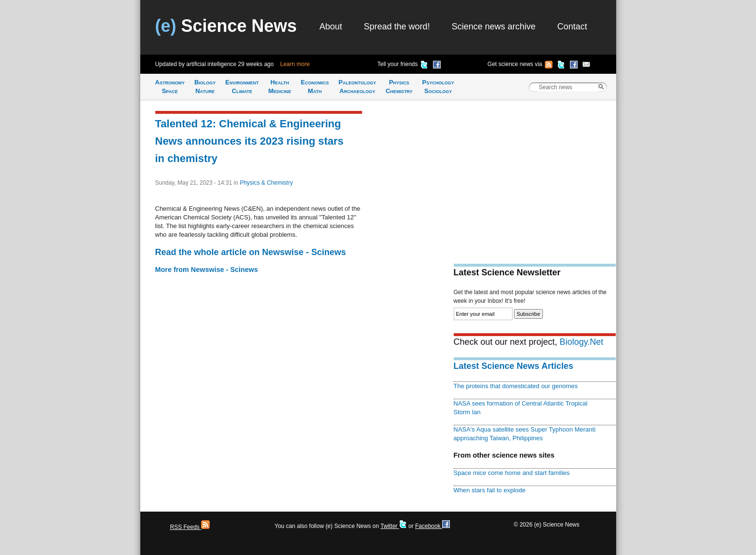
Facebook (432, 526)
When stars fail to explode (490, 490)
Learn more (295, 64)
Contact (572, 27)
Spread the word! (397, 27)
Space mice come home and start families (512, 473)
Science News (226, 26)
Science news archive (494, 27)
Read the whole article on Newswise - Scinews (251, 252)
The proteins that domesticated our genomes (516, 386)
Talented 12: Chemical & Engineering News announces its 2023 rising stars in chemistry (250, 141)
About (331, 27)
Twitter (394, 526)
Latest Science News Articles (513, 366)
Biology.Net (582, 342)
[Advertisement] (535, 176)
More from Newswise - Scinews (207, 270)
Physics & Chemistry (266, 183)
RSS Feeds (190, 527)
